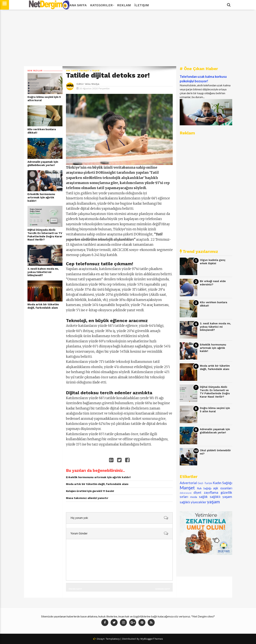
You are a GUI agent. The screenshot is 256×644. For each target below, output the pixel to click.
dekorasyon (186, 493)
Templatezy (113, 639)
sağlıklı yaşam (221, 497)
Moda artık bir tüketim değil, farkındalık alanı (43, 306)
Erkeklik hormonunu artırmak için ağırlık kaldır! (41, 197)
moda (194, 497)
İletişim (142, 5)
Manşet (85, 71)
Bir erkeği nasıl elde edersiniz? (213, 283)
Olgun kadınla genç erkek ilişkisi (213, 262)
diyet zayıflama (206, 492)
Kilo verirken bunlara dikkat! (42, 131)
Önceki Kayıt (75, 589)
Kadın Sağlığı (222, 483)
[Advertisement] (128, 38)
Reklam (124, 5)
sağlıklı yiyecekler (193, 502)
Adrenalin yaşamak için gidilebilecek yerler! (43, 163)
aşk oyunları (223, 488)
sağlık (203, 497)
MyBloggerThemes (152, 639)
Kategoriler (102, 5)
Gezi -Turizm (205, 483)
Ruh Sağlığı (204, 488)
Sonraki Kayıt (163, 589)
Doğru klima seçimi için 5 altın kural (44, 99)
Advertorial (188, 483)
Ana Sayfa (78, 5)
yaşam (96, 71)
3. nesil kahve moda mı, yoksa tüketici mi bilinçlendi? (43, 272)
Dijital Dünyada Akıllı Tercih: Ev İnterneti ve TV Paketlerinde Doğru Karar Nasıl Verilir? (45, 235)
